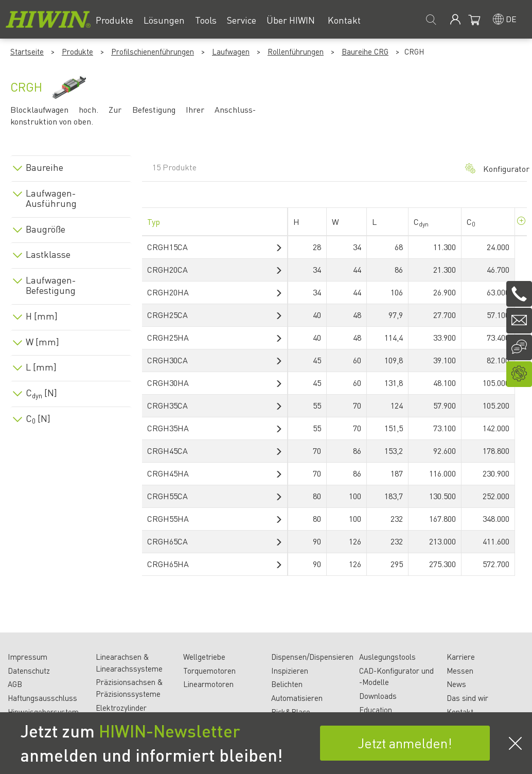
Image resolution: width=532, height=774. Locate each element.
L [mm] (41, 367)
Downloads (378, 696)
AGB (15, 684)
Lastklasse (48, 254)
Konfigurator (491, 169)
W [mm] (42, 342)
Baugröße (46, 229)
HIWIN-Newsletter (170, 731)
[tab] (71, 165)
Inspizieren (290, 671)
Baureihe (45, 167)
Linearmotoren (208, 684)
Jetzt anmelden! (405, 743)
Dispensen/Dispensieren (312, 657)
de (511, 19)
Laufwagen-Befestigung (51, 285)
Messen (460, 671)
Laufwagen (231, 51)
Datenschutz (29, 671)
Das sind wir (467, 698)
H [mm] (42, 316)
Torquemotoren (209, 671)
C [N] (41, 393)
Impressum (28, 657)
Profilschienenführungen (153, 51)
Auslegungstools (387, 657)
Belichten (287, 684)
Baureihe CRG (365, 51)
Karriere (461, 657)
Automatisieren (297, 698)
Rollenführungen (296, 51)
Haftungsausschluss (42, 698)
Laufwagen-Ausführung (51, 198)
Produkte (77, 51)
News (456, 684)
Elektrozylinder (121, 708)
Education (376, 710)
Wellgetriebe (204, 657)
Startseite (27, 51)
